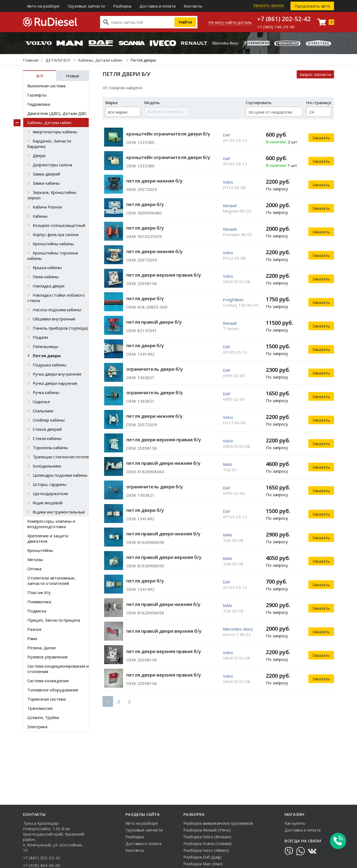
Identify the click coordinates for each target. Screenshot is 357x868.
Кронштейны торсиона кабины (53, 256)
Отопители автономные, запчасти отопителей (51, 581)
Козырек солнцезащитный (59, 225)
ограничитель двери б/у (155, 369)
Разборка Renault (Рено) (207, 830)
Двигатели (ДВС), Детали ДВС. (57, 113)
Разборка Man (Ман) (203, 864)
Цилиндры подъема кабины (60, 475)
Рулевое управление (48, 657)
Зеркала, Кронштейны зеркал (52, 195)
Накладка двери (49, 286)
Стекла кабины (47, 438)
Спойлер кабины (49, 420)
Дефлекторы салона (52, 165)
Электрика (37, 727)
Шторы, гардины (49, 484)
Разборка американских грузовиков (218, 823)
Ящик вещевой (48, 503)
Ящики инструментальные (59, 512)
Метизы (35, 559)
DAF (227, 135)
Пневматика (39, 602)
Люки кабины (46, 277)
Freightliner (233, 300)
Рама (32, 638)
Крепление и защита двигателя (48, 538)
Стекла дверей (47, 429)
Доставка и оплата (158, 6)
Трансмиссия (40, 708)
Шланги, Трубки (43, 717)
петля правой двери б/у (154, 322)
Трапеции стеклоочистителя (61, 457)
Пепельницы (45, 346)
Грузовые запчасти (86, 6)
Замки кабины (46, 183)
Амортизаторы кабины (55, 132)
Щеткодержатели (50, 493)
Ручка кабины (46, 392)
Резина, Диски (42, 648)
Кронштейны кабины (53, 244)
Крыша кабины (47, 267)
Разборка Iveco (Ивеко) (206, 850)
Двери (39, 155)
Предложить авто (312, 6)
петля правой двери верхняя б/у (164, 557)
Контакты (193, 6)
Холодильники (47, 466)
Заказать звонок (269, 5)
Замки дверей (46, 174)
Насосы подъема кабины (57, 310)
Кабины (40, 216)
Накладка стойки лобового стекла (56, 298)
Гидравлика (39, 104)
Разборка (122, 6)
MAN (227, 464)
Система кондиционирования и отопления (58, 669)
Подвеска (37, 611)
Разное (34, 629)
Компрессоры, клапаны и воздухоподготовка (51, 524)
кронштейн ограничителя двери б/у (168, 134)
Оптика (34, 569)
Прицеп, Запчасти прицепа (54, 620)
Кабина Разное (47, 207)
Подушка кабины (49, 365)
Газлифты (37, 95)
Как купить (295, 823)
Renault (230, 206)
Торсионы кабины (50, 448)
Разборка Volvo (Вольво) (207, 837)
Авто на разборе (43, 6)
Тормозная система (47, 699)
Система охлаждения (48, 681)
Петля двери (47, 356)
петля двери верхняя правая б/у (164, 275)
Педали (40, 337)
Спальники (43, 411)
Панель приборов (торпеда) (60, 328)
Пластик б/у (39, 592)
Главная (31, 60)
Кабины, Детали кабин (101, 60)
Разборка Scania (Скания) (207, 843)
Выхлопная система (46, 86)
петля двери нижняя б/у (154, 181)
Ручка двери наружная (55, 383)
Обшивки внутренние (54, 319)
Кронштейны (40, 550)
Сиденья (41, 402)
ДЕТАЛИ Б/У (58, 60)
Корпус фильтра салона (56, 234)
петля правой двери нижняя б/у (163, 463)
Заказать (321, 138)
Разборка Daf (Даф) (202, 857)
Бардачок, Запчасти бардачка (49, 144)
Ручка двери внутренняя (57, 374)
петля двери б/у (145, 204)
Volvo (228, 182)
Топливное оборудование (53, 690)
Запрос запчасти (315, 74)
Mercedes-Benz (238, 629)
